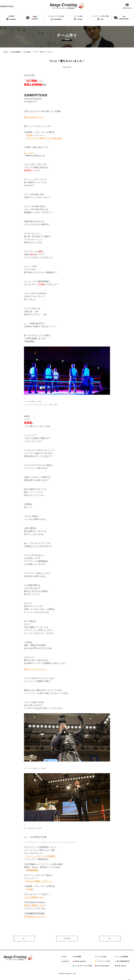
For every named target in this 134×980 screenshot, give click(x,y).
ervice (78, 18)
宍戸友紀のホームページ (35, 917)
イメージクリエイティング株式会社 (67, 6)
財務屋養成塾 (32, 870)
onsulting (56, 18)
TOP (64, 957)
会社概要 (78, 957)
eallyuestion (35, 18)
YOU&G (30, 135)
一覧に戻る (67, 939)
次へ (24, 939)
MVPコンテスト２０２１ (35, 669)
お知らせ (66, 961)
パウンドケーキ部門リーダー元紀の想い (44, 138)
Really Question (80, 961)
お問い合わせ (122, 966)
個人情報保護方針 (123, 961)
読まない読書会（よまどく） (39, 881)
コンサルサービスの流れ (84, 966)
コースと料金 (102, 957)
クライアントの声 (103, 961)
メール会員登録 (122, 957)
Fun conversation (103, 966)
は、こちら (29, 153)
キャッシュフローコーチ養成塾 (40, 856)
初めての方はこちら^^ (34, 117)
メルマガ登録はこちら (34, 897)
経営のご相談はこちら (34, 905)
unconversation (124, 18)
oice (100, 18)
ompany (11, 18)
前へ (110, 939)
